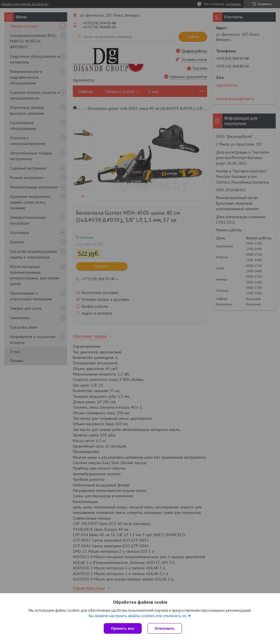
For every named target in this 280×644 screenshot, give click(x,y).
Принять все (123, 628)
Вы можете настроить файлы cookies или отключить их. (138, 616)
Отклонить (165, 628)
